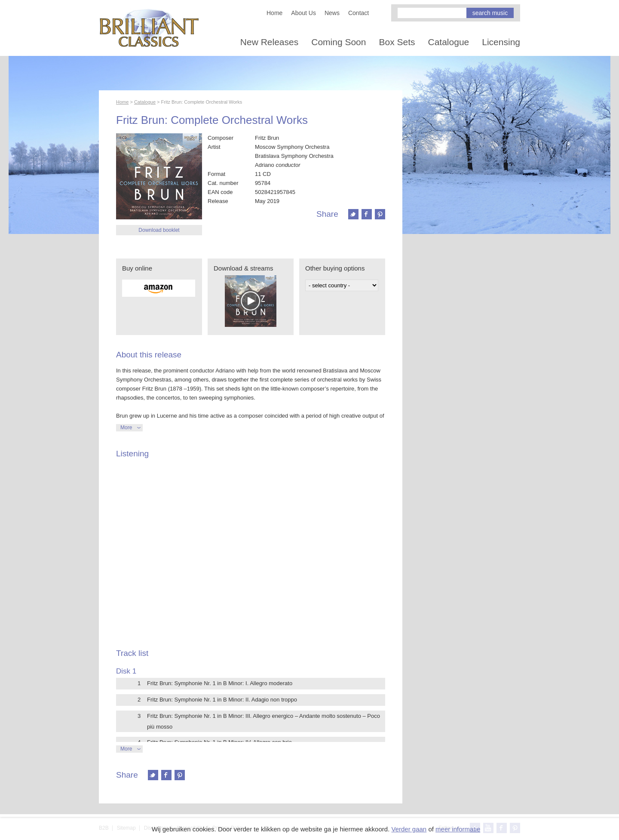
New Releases (269, 42)
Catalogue (449, 42)
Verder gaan (409, 829)
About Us (303, 13)
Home (274, 13)
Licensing (501, 42)
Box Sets (397, 42)
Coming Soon (339, 42)
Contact (359, 13)
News (332, 13)
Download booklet (159, 230)
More (126, 428)
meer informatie (458, 829)
